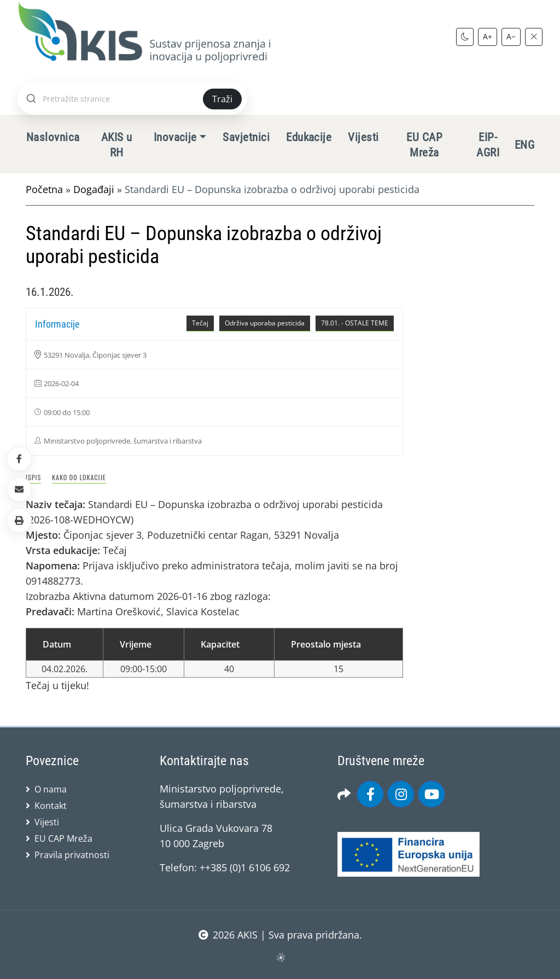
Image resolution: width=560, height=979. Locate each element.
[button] (19, 520)
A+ (488, 36)
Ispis (33, 477)
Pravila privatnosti (72, 855)
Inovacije (175, 137)
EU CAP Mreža (424, 145)
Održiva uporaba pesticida (265, 323)
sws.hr (280, 957)
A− (511, 36)
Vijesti (363, 137)
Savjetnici (246, 137)
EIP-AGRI (488, 145)
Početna (44, 189)
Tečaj (200, 323)
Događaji (94, 189)
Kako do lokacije (79, 477)
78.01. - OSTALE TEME (355, 323)
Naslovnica (53, 137)
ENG (524, 145)
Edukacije (309, 137)
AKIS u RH (117, 145)
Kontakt (51, 806)
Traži (222, 99)
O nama (51, 789)
